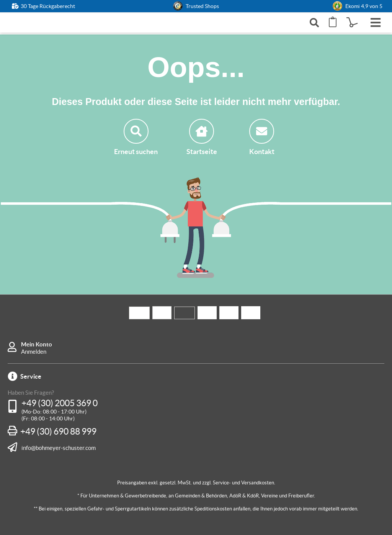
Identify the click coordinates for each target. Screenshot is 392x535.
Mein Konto (37, 344)
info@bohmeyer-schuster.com (59, 448)
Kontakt (262, 137)
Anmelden (34, 352)
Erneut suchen (136, 137)
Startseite (202, 137)
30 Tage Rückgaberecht (48, 6)
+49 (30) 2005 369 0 (60, 403)
